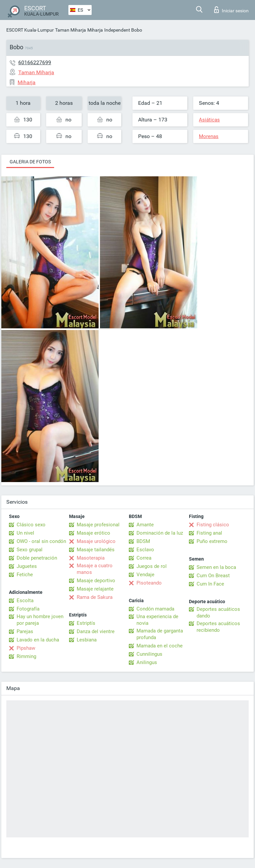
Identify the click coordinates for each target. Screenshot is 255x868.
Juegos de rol (152, 566)
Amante (145, 525)
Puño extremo (212, 541)
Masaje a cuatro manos (95, 569)
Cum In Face (210, 584)
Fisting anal (209, 533)
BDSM (143, 541)
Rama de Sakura (95, 597)
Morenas (209, 136)
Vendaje (145, 575)
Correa (144, 558)
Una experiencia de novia (157, 620)
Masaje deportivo (96, 581)
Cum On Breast (213, 576)
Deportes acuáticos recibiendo (218, 627)
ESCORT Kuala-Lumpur (30, 30)
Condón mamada (155, 609)
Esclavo (145, 550)
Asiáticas (209, 120)
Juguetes (27, 566)
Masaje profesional (98, 525)
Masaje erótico (93, 533)
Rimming (26, 656)
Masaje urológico (96, 541)
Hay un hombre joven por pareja (40, 620)
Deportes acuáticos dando (218, 612)
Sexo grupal (30, 550)
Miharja (95, 30)
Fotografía (28, 609)
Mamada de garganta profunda (160, 634)
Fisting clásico (213, 525)
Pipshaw (26, 648)
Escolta (25, 601)
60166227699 (35, 62)
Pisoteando (149, 583)
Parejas (25, 631)
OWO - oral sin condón (41, 541)
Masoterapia (91, 558)
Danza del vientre (96, 631)
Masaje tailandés (96, 550)
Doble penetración (37, 558)
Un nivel (25, 533)
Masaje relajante (95, 589)
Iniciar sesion (231, 10)
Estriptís (86, 623)
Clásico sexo (31, 525)
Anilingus (147, 662)
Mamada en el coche (160, 646)
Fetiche (25, 575)
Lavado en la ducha (38, 640)
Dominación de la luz (160, 533)
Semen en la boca (216, 567)
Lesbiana (87, 640)
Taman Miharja (71, 30)
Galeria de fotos (30, 162)
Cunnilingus (149, 654)
